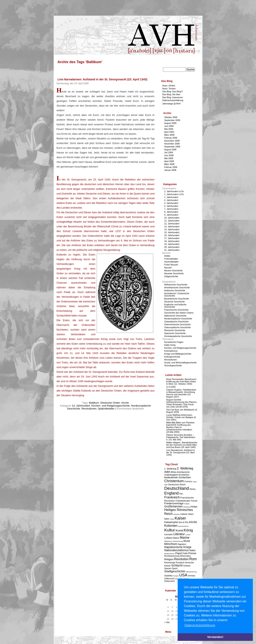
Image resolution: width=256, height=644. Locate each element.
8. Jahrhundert (171, 212)
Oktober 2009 (171, 117)
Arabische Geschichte (175, 290)
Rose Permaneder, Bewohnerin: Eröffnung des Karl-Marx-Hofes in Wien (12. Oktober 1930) (182, 382)
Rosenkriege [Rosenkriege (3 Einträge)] (170, 563)
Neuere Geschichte (174, 270)
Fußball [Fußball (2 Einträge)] (187, 504)
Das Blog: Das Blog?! (173, 91)
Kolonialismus (171, 351)
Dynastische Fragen (174, 342)
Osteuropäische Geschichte (178, 327)
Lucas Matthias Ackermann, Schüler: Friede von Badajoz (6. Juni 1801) (181, 417)
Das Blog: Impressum (173, 97)
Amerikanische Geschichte (177, 288)
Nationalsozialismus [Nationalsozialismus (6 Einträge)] (177, 550)
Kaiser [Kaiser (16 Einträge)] (180, 518)
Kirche (125, 403)
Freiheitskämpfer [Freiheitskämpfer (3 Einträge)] (183, 501)
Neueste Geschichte (174, 273)
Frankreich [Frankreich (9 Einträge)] (172, 497)
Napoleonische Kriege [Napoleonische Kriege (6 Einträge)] (178, 547)
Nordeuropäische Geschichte (178, 319)
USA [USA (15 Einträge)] (183, 575)
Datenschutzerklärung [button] (200, 625)
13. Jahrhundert (172, 227)
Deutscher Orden (110, 403)
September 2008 (172, 147)
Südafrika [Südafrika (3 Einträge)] (168, 576)
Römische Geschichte (175, 330)
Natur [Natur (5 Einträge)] (193, 550)
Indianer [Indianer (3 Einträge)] (184, 514)
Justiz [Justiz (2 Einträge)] (172, 519)
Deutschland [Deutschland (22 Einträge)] (177, 488)
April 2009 (169, 132)
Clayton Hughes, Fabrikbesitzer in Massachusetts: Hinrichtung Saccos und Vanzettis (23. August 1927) (181, 393)
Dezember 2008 (172, 141)
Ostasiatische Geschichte (176, 322)
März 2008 (169, 164)
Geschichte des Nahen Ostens (179, 313)
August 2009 (170, 123)
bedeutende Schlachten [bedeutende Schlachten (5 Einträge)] (178, 477)
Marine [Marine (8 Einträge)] (185, 538)
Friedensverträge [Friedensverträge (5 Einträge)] (174, 503)
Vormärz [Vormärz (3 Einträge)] (192, 576)
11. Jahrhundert (172, 221)
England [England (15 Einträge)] (171, 493)
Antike (167, 256)
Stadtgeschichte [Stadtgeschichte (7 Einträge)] (175, 571)
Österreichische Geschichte (178, 324)
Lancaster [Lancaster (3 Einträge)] (169, 534)
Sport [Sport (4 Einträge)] (175, 568)
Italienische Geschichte (175, 316)
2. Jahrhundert (171, 200)
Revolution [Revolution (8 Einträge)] (181, 559)
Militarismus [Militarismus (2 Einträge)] (168, 541)
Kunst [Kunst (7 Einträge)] (179, 530)
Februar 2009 (171, 138)
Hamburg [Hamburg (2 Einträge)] (187, 507)
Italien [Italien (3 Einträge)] (167, 519)
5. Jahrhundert (171, 206)
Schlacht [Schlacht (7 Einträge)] (177, 565)
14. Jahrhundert (81, 406)
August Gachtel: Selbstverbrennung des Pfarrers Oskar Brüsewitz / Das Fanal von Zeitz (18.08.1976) (181, 403)
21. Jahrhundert (172, 250)
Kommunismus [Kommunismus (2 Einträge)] (183, 526)
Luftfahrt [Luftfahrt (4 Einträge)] (169, 538)
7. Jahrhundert (171, 209)
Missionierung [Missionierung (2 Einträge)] (178, 541)
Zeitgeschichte (171, 276)
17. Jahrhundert (172, 238)
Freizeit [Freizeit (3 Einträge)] (194, 501)
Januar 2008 (170, 170)
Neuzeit (168, 268)
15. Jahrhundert (172, 232)
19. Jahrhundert (172, 244)
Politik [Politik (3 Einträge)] (185, 553)
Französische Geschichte (176, 310)
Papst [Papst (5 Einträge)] (179, 553)
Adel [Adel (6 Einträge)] (167, 472)
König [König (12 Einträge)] (188, 530)
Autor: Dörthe (169, 86)
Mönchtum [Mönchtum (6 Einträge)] (171, 544)
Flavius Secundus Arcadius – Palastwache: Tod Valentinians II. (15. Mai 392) (181, 437)
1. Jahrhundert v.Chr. (174, 194)
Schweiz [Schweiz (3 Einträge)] (187, 566)
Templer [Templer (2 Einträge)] (176, 576)
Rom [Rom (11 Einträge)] (193, 559)
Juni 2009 (169, 126)
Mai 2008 (169, 158)
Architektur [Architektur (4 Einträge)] (184, 475)
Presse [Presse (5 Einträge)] (192, 553)
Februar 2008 (171, 167)
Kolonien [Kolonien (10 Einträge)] (171, 526)
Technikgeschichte (173, 365)
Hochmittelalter (171, 262)
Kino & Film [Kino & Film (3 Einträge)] (184, 522)
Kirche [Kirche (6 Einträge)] (193, 522)
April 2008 (169, 161)
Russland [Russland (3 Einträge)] (180, 563)
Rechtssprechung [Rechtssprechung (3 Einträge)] (172, 556)
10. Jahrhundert (172, 218)
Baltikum (94, 403)
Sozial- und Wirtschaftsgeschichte (180, 363)
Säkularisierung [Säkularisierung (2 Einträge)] (191, 572)
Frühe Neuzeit (171, 265)
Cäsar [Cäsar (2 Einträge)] (195, 482)
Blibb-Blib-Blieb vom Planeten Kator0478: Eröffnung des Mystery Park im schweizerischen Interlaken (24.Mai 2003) (180, 427)
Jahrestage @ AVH (171, 104)
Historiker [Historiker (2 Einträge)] (176, 514)
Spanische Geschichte (175, 333)
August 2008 (170, 150)
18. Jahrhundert (172, 241)
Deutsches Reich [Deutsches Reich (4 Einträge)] (177, 484)
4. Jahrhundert (171, 203)
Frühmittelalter (171, 259)
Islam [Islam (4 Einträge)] (191, 514)
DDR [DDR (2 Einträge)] (166, 485)
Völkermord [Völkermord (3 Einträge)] (169, 579)
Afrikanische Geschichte (176, 285)
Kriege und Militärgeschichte (178, 354)
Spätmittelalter (106, 409)
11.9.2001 (171, 387)
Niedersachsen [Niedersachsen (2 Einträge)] (170, 554)
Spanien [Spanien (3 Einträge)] (168, 568)
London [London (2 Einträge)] (188, 535)
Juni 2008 (169, 155)
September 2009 (172, 120)
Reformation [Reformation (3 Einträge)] (185, 556)
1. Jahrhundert (171, 197)
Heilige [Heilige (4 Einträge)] (194, 507)
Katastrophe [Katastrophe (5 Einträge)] (171, 522)
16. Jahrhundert (172, 235)
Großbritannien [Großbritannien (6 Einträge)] (174, 506)
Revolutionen (89, 409)
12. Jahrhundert (172, 224)
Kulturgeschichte (172, 357)
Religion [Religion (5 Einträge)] (169, 559)
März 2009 (169, 135)
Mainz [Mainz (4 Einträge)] (176, 538)
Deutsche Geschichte (175, 302)
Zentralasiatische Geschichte (178, 336)
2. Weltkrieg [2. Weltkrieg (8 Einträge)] (185, 468)
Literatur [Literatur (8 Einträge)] (179, 534)
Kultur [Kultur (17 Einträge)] (170, 530)
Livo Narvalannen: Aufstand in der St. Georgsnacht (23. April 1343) (103, 79)
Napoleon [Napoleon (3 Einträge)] (182, 544)
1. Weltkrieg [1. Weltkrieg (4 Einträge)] (170, 469)
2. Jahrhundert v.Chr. (174, 191)
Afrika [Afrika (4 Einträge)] (173, 472)
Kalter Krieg (170, 345)
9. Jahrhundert (171, 215)
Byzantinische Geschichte (177, 299)
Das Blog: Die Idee (171, 94)
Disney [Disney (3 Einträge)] (193, 489)
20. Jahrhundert (172, 247)
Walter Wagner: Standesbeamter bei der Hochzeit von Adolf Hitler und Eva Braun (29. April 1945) (182, 445)
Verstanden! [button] (215, 637)
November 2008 (172, 144)
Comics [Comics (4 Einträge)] (188, 481)
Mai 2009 (169, 129)
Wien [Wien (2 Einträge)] (177, 579)
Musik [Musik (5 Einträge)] (187, 541)
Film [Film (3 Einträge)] (181, 494)
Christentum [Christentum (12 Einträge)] (174, 481)
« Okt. (167, 622)
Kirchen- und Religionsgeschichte (111, 406)
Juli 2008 (169, 152)
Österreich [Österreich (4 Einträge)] (170, 581)
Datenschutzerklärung (173, 100)
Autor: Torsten (169, 89)
